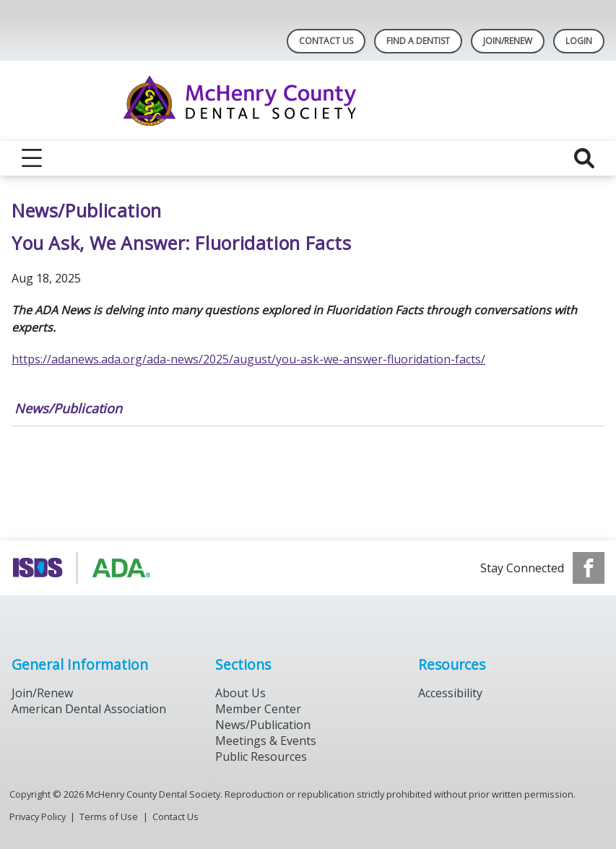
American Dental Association (89, 709)
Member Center (258, 709)
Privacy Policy (38, 816)
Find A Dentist (418, 41)
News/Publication (68, 408)
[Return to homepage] (308, 101)
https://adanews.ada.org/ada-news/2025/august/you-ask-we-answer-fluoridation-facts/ (248, 359)
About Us (240, 693)
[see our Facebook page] (589, 568)
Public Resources (261, 757)
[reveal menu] (32, 158)
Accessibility (450, 693)
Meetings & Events (266, 741)
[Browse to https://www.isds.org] (85, 568)
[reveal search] (584, 158)
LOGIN (579, 41)
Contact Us (326, 41)
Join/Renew (508, 41)
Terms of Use (109, 816)
